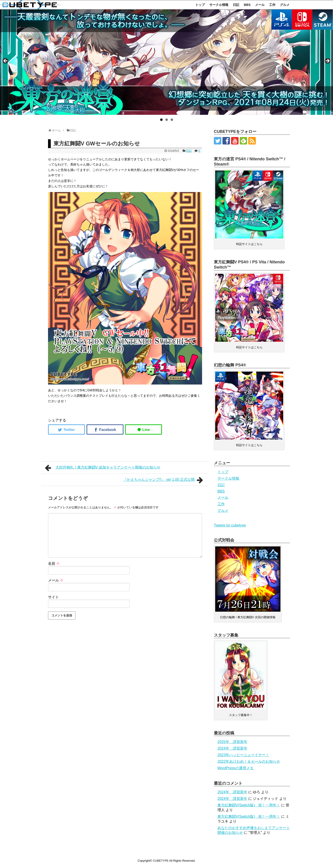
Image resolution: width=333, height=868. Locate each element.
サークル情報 (219, 5)
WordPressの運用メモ (235, 768)
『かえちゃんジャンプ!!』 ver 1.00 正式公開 (164, 480)
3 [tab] (172, 120)
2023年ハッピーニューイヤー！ (243, 755)
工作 (272, 5)
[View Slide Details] (166, 62)
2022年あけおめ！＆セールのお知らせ (249, 761)
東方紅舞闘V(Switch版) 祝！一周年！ (249, 805)
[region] (166, 62)
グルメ (285, 5)
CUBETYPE (161, 861)
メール (260, 5)
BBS (247, 5)
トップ (200, 5)
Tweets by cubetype (230, 525)
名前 (54, 564)
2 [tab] (167, 120)
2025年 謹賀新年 (232, 742)
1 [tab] (161, 120)
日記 (236, 5)
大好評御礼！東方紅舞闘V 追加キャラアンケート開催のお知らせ (103, 468)
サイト (53, 597)
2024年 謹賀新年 (232, 748)
